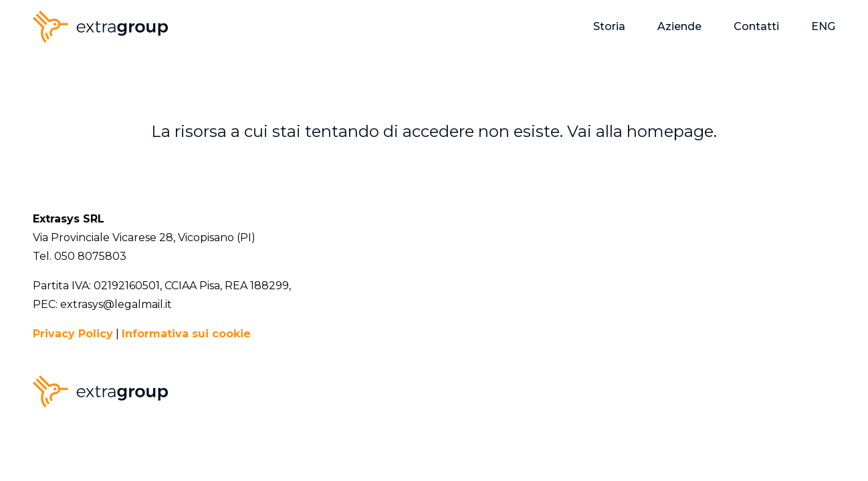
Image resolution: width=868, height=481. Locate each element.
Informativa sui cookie (186, 334)
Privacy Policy (73, 334)
